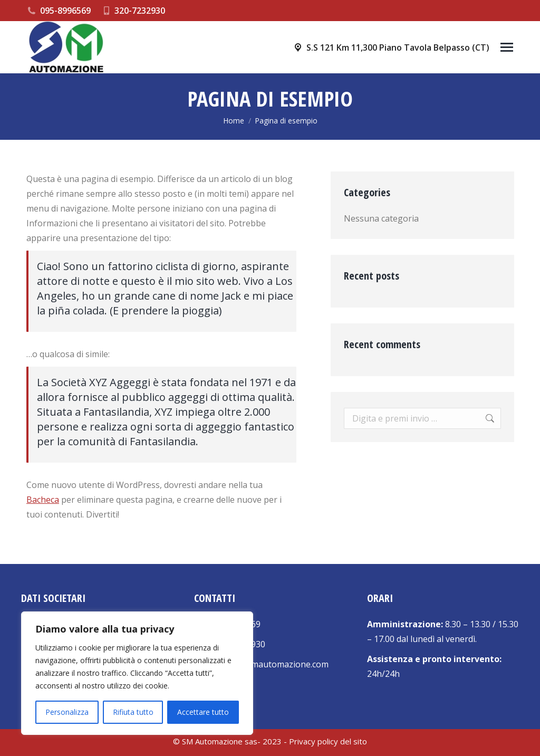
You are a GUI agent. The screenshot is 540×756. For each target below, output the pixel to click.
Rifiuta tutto (133, 712)
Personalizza (67, 712)
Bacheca (43, 500)
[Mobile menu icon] (507, 47)
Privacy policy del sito (328, 741)
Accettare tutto (203, 712)
